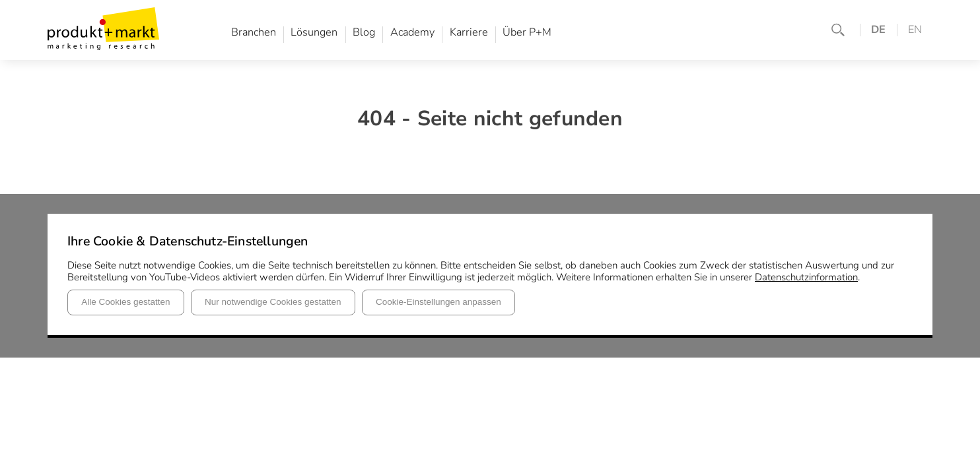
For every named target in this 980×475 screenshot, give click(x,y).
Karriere (469, 33)
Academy (412, 33)
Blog (364, 33)
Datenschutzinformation (806, 277)
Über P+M (527, 33)
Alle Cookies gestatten (125, 302)
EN (915, 30)
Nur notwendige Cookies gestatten (273, 302)
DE (878, 30)
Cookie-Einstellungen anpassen (438, 302)
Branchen (254, 33)
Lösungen (314, 33)
